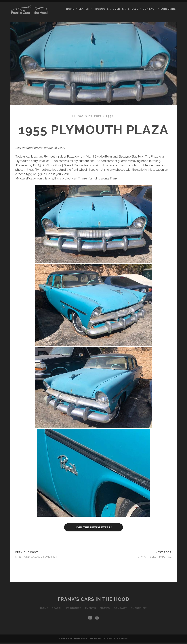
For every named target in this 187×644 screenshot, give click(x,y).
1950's (111, 116)
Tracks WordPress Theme (78, 638)
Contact (149, 9)
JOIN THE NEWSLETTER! (93, 527)
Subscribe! (169, 9)
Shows (133, 9)
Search (84, 9)
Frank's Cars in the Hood (93, 599)
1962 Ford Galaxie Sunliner (36, 557)
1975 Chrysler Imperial (155, 557)
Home (70, 9)
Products (101, 9)
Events (118, 9)
